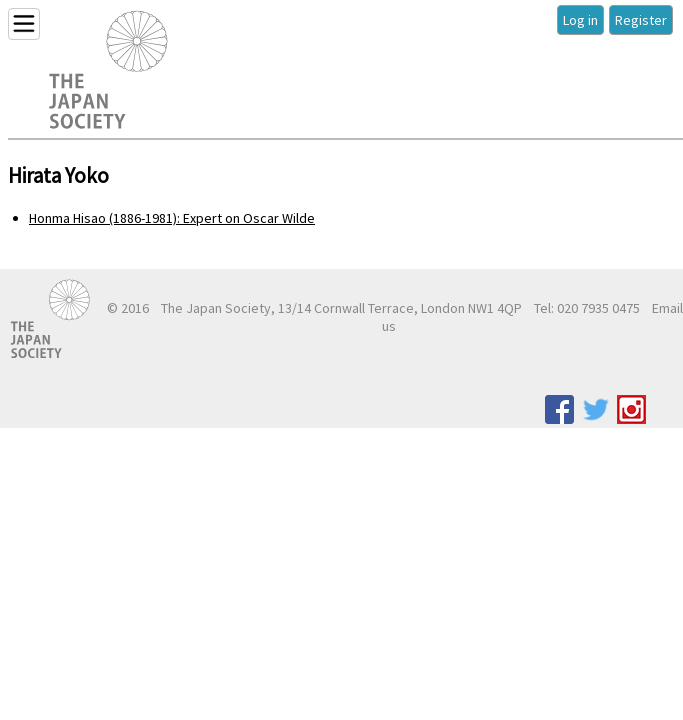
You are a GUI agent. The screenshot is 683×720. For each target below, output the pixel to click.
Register (641, 20)
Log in (580, 20)
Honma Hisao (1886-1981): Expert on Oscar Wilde (172, 218)
